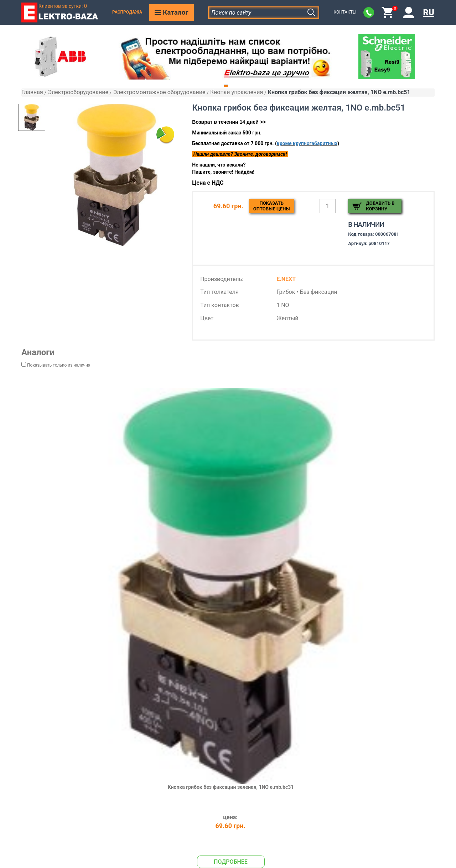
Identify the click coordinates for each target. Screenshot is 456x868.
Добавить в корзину (380, 206)
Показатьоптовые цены (272, 206)
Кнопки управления (237, 92)
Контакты (345, 12)
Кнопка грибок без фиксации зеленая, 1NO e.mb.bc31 (231, 787)
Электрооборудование (78, 92)
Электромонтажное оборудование (159, 92)
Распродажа (127, 12)
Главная (32, 92)
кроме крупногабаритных (307, 143)
